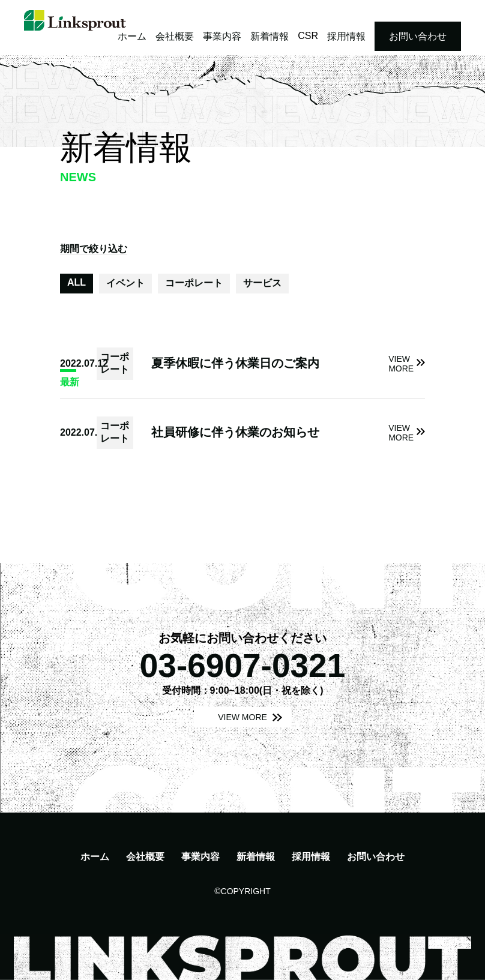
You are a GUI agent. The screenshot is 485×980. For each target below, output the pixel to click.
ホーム (132, 36)
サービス (262, 283)
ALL (77, 282)
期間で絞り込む (94, 249)
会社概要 (175, 36)
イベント (125, 283)
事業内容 (222, 36)
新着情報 (270, 36)
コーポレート (194, 283)
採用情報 (346, 36)
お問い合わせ (418, 36)
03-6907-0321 (243, 666)
